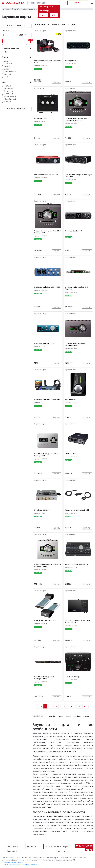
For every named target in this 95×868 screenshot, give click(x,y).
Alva (6, 61)
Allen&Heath (10, 72)
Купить (57, 82)
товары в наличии (10, 48)
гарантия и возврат (57, 846)
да (43, 15)
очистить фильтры (17, 26)
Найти (77, 3)
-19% (59, 34)
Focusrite (52, 716)
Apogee (8, 74)
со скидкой (71, 24)
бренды (12, 851)
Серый (8, 102)
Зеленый (9, 91)
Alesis (7, 69)
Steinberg (77, 716)
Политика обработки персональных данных (19, 865)
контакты (64, 851)
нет (54, 15)
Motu (68, 716)
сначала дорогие (58, 24)
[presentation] (45, 716)
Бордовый (9, 89)
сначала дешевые (41, 24)
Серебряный (10, 99)
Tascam (61, 716)
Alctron (8, 66)
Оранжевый (10, 96)
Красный (9, 94)
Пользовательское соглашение (14, 862)
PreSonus (87, 716)
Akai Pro (8, 64)
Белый (8, 86)
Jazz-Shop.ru (15, 3)
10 (80, 706)
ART (6, 77)
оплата (32, 846)
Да (6, 52)
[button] (17, 48)
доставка (12, 846)
